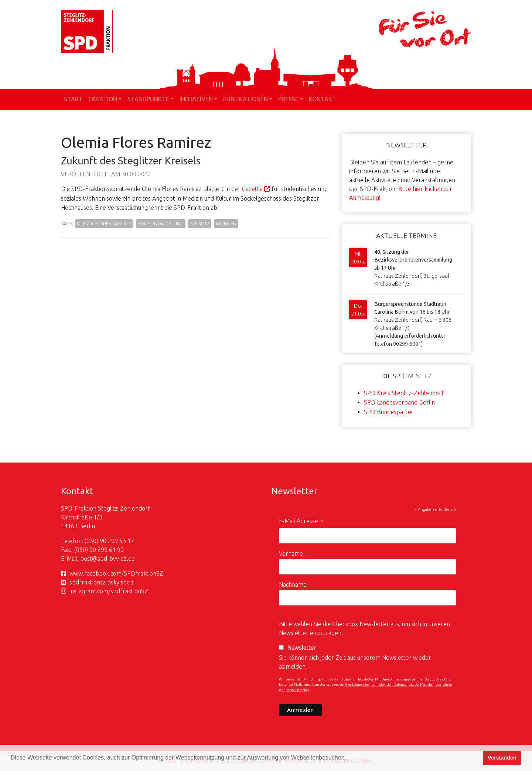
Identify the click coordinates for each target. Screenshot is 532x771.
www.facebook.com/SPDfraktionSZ (116, 573)
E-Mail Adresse (301, 522)
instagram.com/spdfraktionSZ (109, 591)
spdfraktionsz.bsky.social (102, 582)
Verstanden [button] (502, 758)
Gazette (252, 189)
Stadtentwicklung (161, 224)
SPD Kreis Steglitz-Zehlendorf (404, 393)
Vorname (291, 553)
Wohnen (226, 224)
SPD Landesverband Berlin (399, 402)
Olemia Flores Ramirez (104, 224)
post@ (89, 559)
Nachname (293, 584)
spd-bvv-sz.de (116, 559)
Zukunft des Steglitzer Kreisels (131, 161)
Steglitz (200, 224)
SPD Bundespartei (388, 412)
